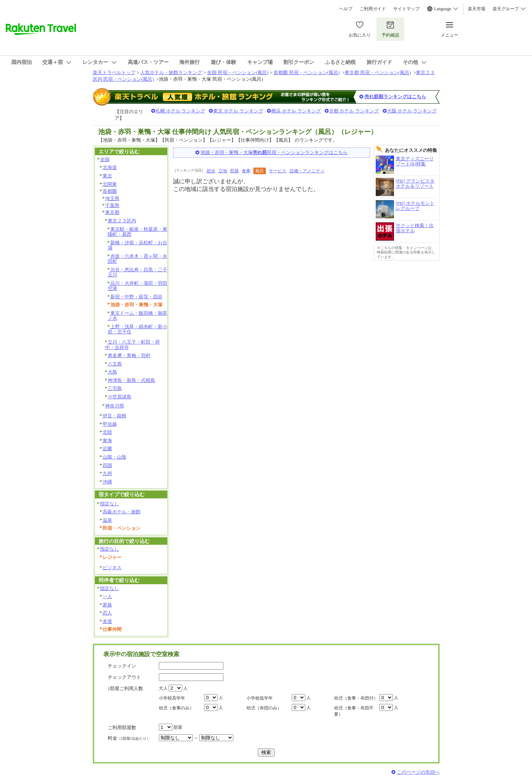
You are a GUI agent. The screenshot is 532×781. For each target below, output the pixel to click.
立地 (223, 171)
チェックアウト (124, 677)
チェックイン (122, 666)
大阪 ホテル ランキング (412, 111)
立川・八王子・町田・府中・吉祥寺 (133, 345)
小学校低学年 (260, 698)
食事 (246, 171)
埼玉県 (112, 198)
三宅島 (115, 388)
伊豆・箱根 (114, 416)
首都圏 (110, 191)
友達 (107, 621)
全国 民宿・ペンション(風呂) (238, 72)
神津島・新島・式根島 (131, 380)
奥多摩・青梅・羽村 (129, 355)
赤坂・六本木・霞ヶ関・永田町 (137, 259)
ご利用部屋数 (122, 728)
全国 (105, 159)
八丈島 (115, 364)
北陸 (107, 432)
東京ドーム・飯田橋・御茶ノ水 (137, 316)
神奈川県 (115, 406)
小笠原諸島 (120, 397)
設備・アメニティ (307, 171)
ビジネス (112, 568)
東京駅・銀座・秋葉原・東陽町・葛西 (137, 232)
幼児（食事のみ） (176, 708)
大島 (112, 372)
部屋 (234, 171)
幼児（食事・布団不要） (354, 711)
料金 (129, 738)
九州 (107, 473)
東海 (107, 441)
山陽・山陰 (114, 457)
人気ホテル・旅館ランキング (171, 72)
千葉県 (112, 205)
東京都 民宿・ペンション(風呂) (378, 72)
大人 (163, 688)
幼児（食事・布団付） (356, 698)
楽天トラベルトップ (114, 72)
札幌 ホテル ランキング (181, 111)
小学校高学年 (172, 698)
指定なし (110, 504)
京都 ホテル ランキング (354, 111)
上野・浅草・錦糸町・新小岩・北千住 (137, 329)
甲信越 (110, 424)
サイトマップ (406, 9)
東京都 (112, 212)
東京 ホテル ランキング (238, 111)
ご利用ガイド (373, 9)
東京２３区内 (122, 221)
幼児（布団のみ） (264, 708)
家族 (107, 605)
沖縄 (107, 482)
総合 (211, 171)
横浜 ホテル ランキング (296, 111)
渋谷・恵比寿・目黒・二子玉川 (137, 272)
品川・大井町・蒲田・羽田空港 (137, 286)
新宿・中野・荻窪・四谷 (136, 297)
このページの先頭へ (418, 772)
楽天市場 (476, 9)
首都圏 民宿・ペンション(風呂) (307, 72)
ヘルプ (346, 9)
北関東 (110, 184)
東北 (107, 176)
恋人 (107, 613)
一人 (107, 596)
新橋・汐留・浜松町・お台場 (137, 245)
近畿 (107, 449)
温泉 (107, 520)
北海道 (110, 167)
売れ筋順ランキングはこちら (395, 97)
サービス (278, 171)
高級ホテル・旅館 (122, 512)
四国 (107, 465)
